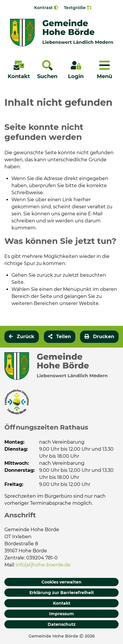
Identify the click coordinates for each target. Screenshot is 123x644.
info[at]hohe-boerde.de (43, 565)
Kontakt (62, 603)
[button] (60, 337)
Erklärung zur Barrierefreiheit (62, 593)
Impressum (61, 614)
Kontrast (46, 8)
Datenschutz (62, 624)
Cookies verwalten (61, 582)
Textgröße (78, 8)
